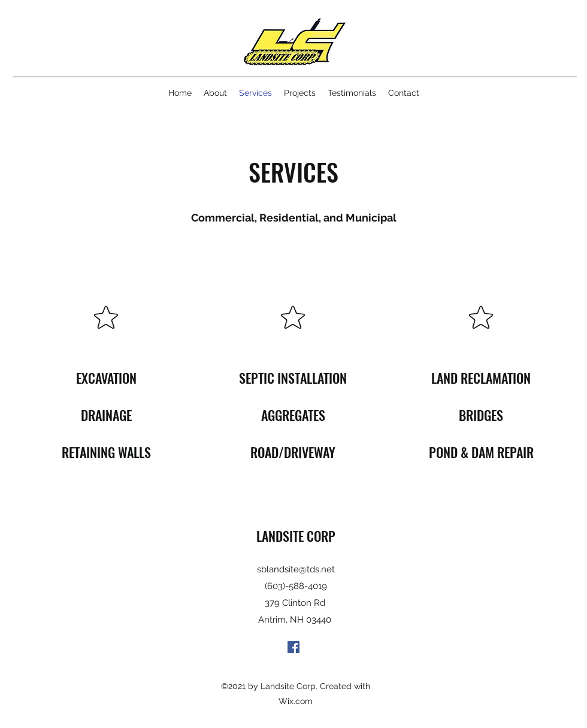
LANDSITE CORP (296, 536)
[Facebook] (293, 647)
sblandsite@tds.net (296, 569)
